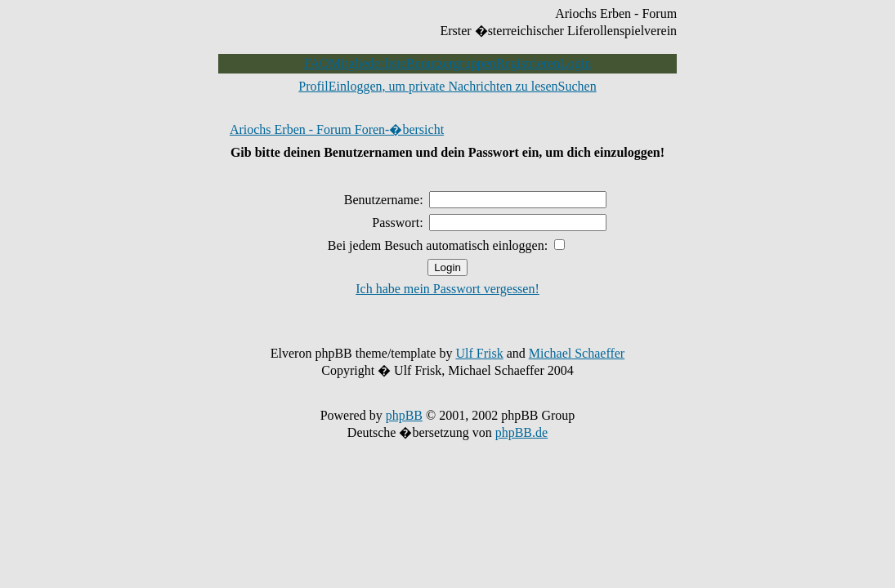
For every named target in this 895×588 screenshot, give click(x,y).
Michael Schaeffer (577, 353)
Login (575, 63)
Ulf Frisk (479, 353)
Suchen (577, 86)
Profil (313, 86)
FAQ (317, 63)
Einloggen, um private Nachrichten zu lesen (443, 86)
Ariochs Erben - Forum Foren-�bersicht (337, 129)
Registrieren (528, 63)
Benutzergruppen (451, 63)
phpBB (404, 415)
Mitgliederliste (368, 63)
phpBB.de (521, 432)
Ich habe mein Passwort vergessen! (447, 289)
